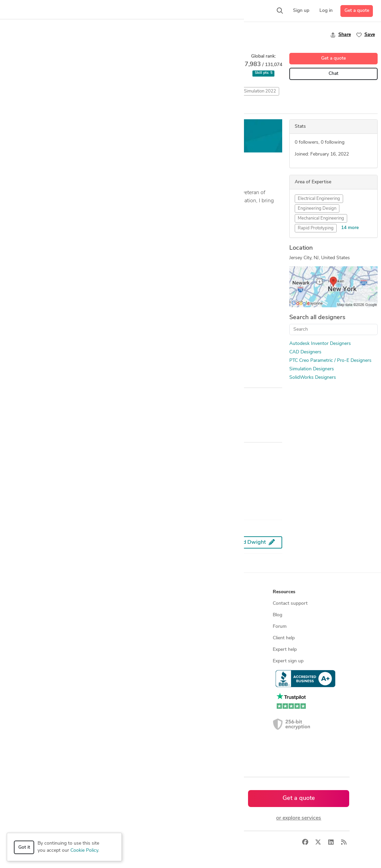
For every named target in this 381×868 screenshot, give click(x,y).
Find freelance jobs (133, 615)
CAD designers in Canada (140, 707)
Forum (280, 627)
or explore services (299, 818)
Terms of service (210, 661)
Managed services (53, 615)
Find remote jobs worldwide (143, 650)
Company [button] (204, 592)
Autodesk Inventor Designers (320, 344)
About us (203, 604)
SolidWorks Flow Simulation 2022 (243, 91)
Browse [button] (122, 592)
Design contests (52, 627)
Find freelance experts (137, 604)
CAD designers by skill (137, 684)
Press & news (208, 615)
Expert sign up (288, 661)
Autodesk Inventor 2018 (30, 91)
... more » (14, 218)
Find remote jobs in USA (140, 661)
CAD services (49, 638)
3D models (125, 673)
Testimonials (206, 638)
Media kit (203, 627)
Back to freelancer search (33, 35)
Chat (333, 74)
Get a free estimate (175, 136)
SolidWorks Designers (313, 378)
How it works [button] (50, 592)
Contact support (290, 604)
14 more (350, 228)
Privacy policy (208, 673)
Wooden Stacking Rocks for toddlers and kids (58, 300)
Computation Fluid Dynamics (121, 91)
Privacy (137, 843)
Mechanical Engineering (321, 218)
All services (46, 684)
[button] (84, 11)
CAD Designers (305, 352)
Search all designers (317, 318)
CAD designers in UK (136, 719)
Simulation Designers (312, 369)
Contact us (205, 650)
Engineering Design (317, 209)
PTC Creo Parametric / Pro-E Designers (330, 361)
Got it (24, 848)
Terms (158, 843)
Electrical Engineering (319, 199)
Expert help (285, 650)
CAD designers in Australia (142, 730)
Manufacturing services (59, 673)
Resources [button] (284, 592)
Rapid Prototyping (316, 228)
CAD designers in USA (138, 696)
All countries (127, 742)
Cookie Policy (84, 851)
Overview (15, 107)
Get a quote (357, 11)
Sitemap (122, 753)
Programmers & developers (63, 661)
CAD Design (74, 91)
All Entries (51, 108)
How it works (49, 604)
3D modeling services (57, 650)
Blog (277, 615)
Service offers (128, 627)
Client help (284, 638)
